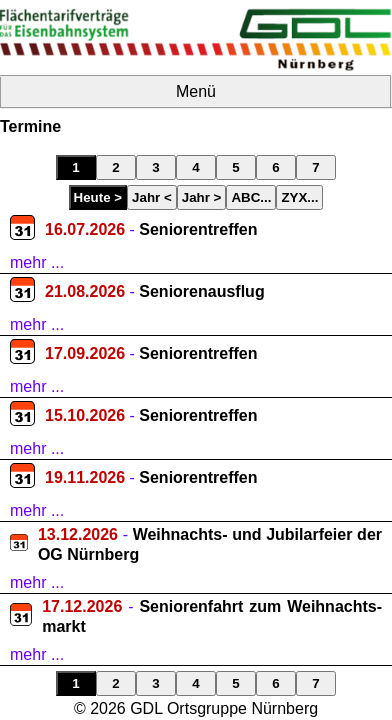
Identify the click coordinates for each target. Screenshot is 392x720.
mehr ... (37, 262)
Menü (196, 91)
